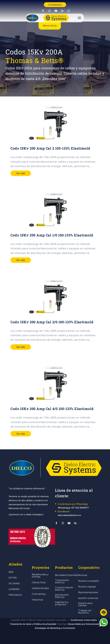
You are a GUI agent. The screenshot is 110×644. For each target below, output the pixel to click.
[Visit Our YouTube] (56, 11)
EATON (13, 578)
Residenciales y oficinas (40, 576)
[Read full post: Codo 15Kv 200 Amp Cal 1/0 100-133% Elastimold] (55, 210)
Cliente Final (39, 583)
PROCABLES (15, 595)
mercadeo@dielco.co (69, 515)
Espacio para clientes (85, 604)
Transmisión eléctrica (62, 581)
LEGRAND (14, 589)
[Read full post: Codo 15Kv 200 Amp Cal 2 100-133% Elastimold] (55, 123)
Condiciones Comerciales (84, 620)
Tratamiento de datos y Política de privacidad (33, 624)
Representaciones (88, 593)
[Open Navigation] (79, 18)
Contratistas (39, 594)
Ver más (21, 173)
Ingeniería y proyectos (62, 603)
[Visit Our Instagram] (49, 11)
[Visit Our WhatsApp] (69, 11)
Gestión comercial (88, 598)
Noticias (83, 575)
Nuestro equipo (87, 587)
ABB (11, 572)
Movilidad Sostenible (67, 575)
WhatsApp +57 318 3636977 (73, 508)
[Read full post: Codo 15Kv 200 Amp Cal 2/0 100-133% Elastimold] (55, 296)
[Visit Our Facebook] (43, 11)
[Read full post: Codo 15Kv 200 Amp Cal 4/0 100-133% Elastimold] (55, 383)
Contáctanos (55, 5)
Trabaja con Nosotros (85, 612)
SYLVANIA (14, 584)
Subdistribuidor (41, 588)
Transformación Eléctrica (64, 589)
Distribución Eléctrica (62, 596)
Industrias (37, 600)
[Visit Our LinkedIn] (62, 11)
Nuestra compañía (89, 581)
